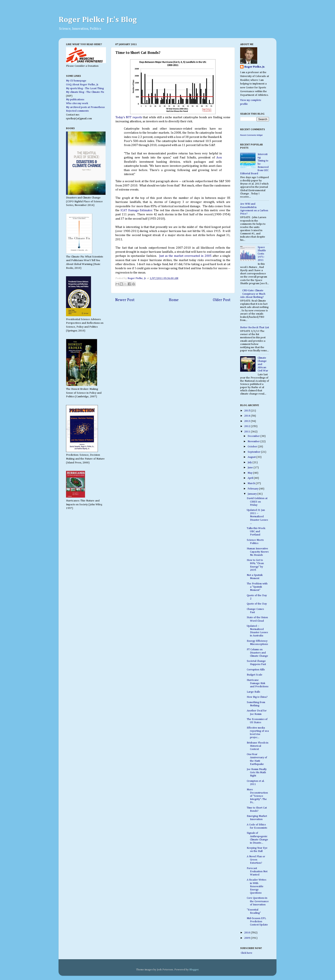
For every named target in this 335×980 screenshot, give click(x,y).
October (253, 447)
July (250, 462)
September (254, 452)
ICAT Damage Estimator (136, 210)
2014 (248, 416)
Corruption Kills (256, 670)
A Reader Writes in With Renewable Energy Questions (256, 886)
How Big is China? (257, 697)
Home (174, 300)
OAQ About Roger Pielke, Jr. (82, 85)
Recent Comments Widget (251, 135)
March (252, 483)
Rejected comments (77, 111)
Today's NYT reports (129, 117)
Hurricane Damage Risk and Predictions (258, 683)
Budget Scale (255, 675)
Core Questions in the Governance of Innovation (258, 901)
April (251, 478)
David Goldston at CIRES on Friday (257, 502)
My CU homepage (76, 81)
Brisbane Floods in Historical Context (258, 746)
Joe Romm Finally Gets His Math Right (257, 772)
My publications (75, 100)
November (254, 441)
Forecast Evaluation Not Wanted (257, 871)
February (253, 489)
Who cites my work (77, 103)
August (252, 457)
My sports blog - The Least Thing (85, 88)
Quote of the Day (257, 604)
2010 (248, 933)
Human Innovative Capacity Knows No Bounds (258, 552)
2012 (248, 426)
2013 (248, 421)
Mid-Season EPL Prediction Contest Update (257, 922)
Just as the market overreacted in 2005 (185, 256)
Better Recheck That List (255, 327)
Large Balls (253, 692)
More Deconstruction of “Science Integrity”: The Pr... (257, 796)
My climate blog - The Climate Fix (85, 92)
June (251, 468)
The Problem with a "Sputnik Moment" (257, 587)
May (250, 473)
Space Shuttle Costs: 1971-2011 (262, 254)
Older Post (222, 300)
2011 (248, 432)
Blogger (194, 970)
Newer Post (125, 300)
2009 (248, 938)
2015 (248, 411)
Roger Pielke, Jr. (137, 278)
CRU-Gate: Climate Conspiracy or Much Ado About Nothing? (253, 294)
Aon (219, 158)
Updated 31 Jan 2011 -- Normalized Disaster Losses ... (257, 517)
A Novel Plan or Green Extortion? (256, 860)
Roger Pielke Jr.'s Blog (98, 20)
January (253, 494)
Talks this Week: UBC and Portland (256, 531)
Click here (246, 953)
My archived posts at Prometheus (85, 107)
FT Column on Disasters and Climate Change (257, 653)
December (254, 436)
